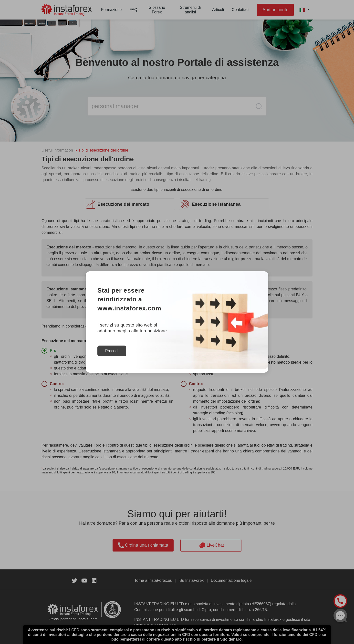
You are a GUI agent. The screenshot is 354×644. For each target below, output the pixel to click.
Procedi (112, 351)
